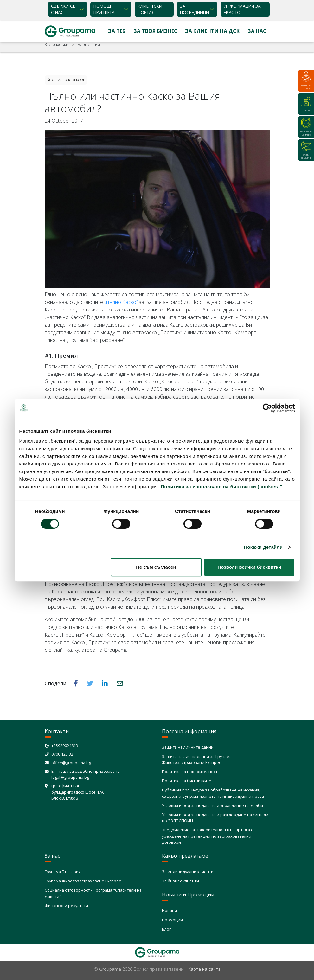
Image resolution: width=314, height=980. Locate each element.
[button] (77, 683)
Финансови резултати (66, 906)
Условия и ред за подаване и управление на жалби (212, 805)
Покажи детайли (263, 547)
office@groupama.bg (71, 763)
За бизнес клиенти (180, 881)
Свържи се (63, 10)
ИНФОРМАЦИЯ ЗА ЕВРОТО (242, 9)
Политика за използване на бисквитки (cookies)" (221, 487)
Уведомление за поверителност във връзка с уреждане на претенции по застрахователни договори (207, 836)
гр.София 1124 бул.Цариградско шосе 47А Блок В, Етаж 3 (77, 792)
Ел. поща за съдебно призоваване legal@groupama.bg (86, 774)
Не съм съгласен (156, 567)
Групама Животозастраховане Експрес (83, 881)
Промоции (172, 920)
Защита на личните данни (188, 747)
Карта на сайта (204, 969)
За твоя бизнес (155, 31)
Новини (170, 910)
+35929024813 (65, 746)
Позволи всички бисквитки (250, 567)
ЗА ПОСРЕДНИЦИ (195, 9)
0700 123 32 (62, 754)
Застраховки (57, 44)
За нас (257, 31)
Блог (166, 929)
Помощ (104, 10)
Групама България (63, 872)
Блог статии (89, 44)
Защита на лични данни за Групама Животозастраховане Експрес (197, 759)
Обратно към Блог (66, 80)
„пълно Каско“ (121, 302)
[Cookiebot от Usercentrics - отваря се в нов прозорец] (267, 408)
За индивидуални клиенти (188, 872)
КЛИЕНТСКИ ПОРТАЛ (150, 9)
